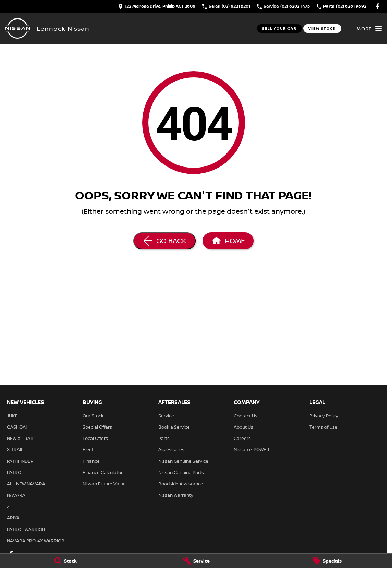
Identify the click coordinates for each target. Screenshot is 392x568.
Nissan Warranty (176, 495)
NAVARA (16, 495)
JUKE (12, 416)
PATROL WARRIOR (26, 529)
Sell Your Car (279, 28)
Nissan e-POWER (252, 449)
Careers (242, 438)
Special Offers (97, 427)
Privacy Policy (324, 416)
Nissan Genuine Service (183, 461)
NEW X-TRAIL (20, 438)
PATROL (15, 472)
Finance (91, 461)
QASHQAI (17, 427)
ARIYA (13, 518)
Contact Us (246, 416)
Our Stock (93, 416)
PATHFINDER (20, 461)
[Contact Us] (157, 6)
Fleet (88, 449)
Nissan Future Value (104, 484)
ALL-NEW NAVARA (26, 484)
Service (166, 416)
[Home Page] (17, 28)
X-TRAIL (15, 449)
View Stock (322, 28)
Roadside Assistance (181, 484)
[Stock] (65, 561)
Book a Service (174, 427)
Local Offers (95, 438)
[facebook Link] (377, 6)
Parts (164, 438)
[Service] (196, 561)
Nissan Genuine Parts (181, 472)
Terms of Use (323, 427)
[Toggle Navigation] (369, 28)
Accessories (171, 449)
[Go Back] (164, 241)
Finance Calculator (103, 472)
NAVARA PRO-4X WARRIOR (36, 541)
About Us (243, 427)
